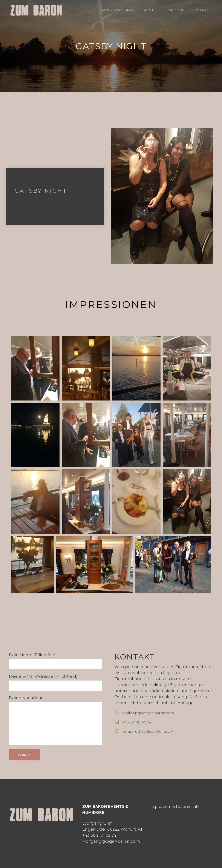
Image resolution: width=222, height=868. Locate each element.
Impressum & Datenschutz (175, 806)
